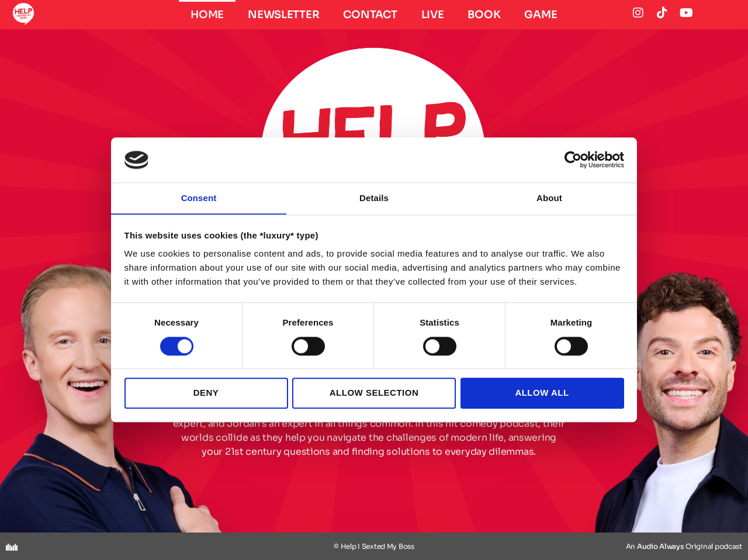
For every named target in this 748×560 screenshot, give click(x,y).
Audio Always (661, 546)
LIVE (433, 15)
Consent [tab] (199, 198)
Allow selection (374, 393)
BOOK (484, 15)
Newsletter (283, 15)
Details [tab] (374, 198)
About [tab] (549, 198)
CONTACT (370, 15)
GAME (541, 15)
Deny (206, 393)
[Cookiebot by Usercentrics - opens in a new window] (573, 160)
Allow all (542, 393)
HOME (207, 15)
